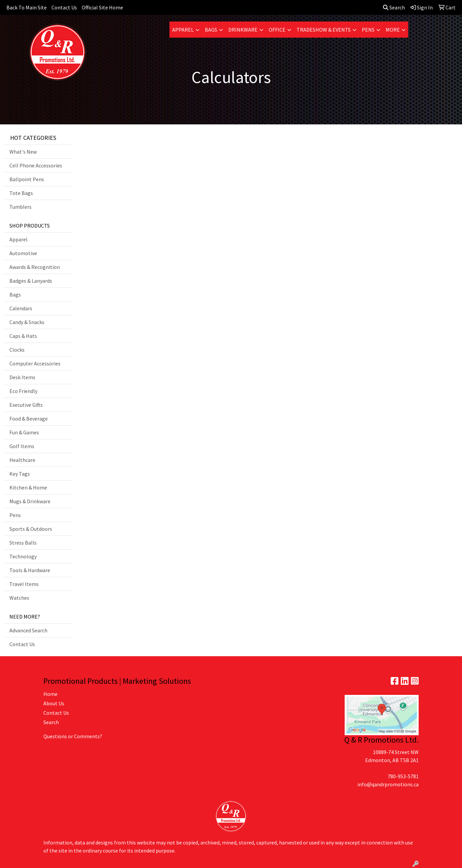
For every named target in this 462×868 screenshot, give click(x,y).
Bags (211, 30)
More (393, 30)
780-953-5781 (403, 776)
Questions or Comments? (73, 736)
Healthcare (22, 460)
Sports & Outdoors (31, 529)
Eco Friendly (23, 391)
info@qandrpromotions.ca (388, 784)
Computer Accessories (35, 363)
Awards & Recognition (35, 267)
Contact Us (64, 7)
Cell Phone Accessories (36, 165)
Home (50, 694)
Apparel (183, 30)
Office (277, 30)
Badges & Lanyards (31, 281)
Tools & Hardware (30, 570)
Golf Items (22, 446)
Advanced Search (28, 630)
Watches (19, 598)
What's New (23, 152)
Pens (368, 30)
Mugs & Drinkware (30, 501)
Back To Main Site (27, 7)
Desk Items (22, 377)
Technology (23, 556)
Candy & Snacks (27, 322)
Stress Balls (23, 543)
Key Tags (20, 474)
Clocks (17, 350)
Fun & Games (24, 432)
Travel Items (24, 584)
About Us (54, 703)
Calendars (21, 308)
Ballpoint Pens (27, 179)
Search (394, 7)
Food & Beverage (29, 419)
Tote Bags (21, 193)
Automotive (23, 253)
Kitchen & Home (28, 487)
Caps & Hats (23, 336)
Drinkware (243, 30)
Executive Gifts (26, 405)
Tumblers (21, 207)
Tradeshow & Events (324, 30)
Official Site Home (102, 7)
